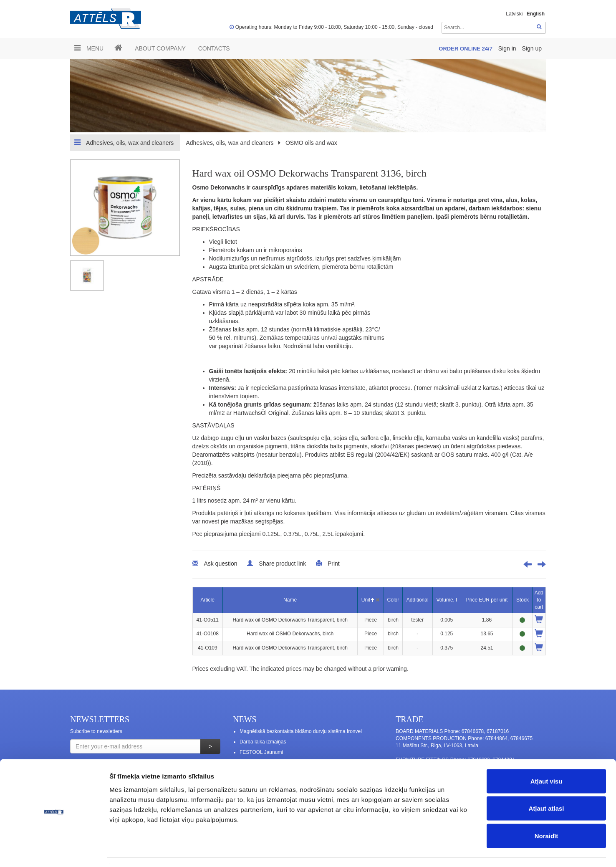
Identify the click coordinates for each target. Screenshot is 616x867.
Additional (418, 600)
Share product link (282, 564)
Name (290, 600)
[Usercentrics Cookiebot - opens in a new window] (54, 851)
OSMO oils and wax (311, 143)
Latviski (514, 14)
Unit (368, 600)
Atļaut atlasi (546, 785)
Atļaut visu (547, 757)
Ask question (220, 564)
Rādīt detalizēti (455, 851)
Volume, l (447, 600)
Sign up (532, 48)
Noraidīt (547, 812)
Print (334, 564)
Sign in (508, 48)
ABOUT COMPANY (160, 48)
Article (208, 600)
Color (393, 600)
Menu (89, 48)
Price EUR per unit (487, 600)
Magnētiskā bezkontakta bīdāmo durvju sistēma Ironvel (301, 731)
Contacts (214, 48)
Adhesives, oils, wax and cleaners (124, 142)
